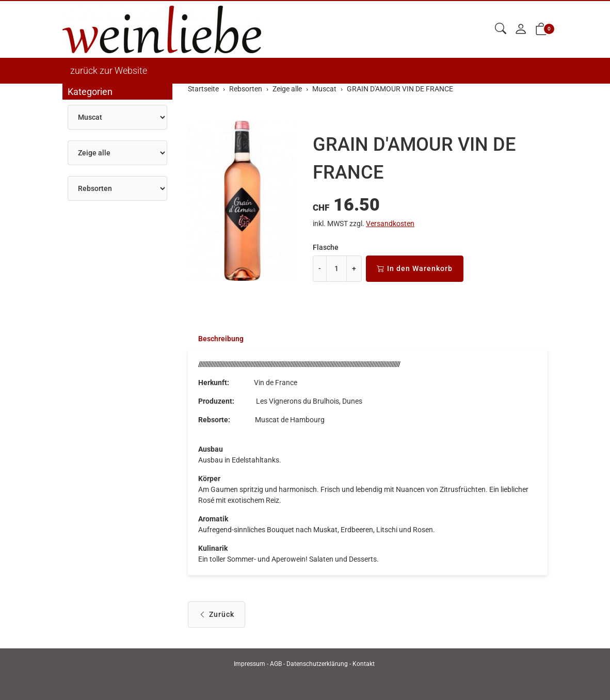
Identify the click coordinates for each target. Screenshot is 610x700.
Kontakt (364, 664)
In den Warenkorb (415, 269)
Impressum (250, 664)
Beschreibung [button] (221, 339)
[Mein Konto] (521, 30)
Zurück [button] (216, 615)
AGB (276, 664)
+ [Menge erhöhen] (354, 268)
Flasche (326, 247)
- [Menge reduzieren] (320, 268)
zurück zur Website (109, 70)
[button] (501, 29)
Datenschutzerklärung (317, 664)
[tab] (216, 339)
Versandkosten (390, 224)
